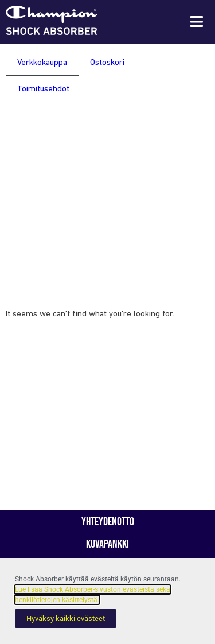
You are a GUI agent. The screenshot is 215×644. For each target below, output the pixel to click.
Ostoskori (107, 63)
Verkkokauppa (42, 63)
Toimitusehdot (43, 89)
